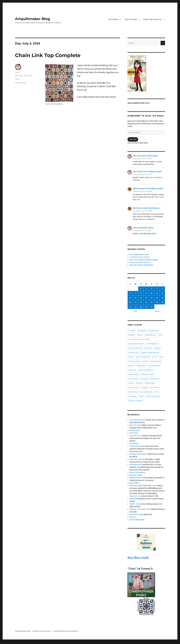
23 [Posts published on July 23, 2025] (146, 302)
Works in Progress (136, 401)
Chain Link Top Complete (48, 55)
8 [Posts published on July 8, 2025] (141, 293)
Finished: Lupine (147, 228)
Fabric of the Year (143, 357)
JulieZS (136, 189)
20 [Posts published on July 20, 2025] (130, 302)
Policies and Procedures (42, 631)
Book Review (150, 335)
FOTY (155, 357)
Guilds (145, 361)
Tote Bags (132, 396)
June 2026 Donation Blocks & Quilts (144, 260)
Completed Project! (136, 344)
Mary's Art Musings (137, 472)
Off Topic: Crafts (148, 374)
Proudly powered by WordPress (66, 631)
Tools (157, 392)
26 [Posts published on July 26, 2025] (162, 302)
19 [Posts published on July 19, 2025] (162, 298)
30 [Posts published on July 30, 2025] (146, 307)
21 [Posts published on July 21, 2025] (136, 302)
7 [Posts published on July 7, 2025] (136, 293)
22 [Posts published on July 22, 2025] (141, 302)
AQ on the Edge (135, 425)
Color (160, 335)
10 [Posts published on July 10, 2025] (152, 293)
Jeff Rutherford (135, 465)
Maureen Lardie (136, 475)
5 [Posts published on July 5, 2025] (162, 289)
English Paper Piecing (150, 352)
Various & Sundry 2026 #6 (140, 262)
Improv (131, 366)
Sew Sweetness (146, 392)
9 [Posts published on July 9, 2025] (146, 293)
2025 (17, 79)
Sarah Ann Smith (136, 514)
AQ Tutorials (131, 19)
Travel (141, 396)
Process (139, 383)
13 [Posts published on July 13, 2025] (130, 298)
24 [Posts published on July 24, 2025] (152, 302)
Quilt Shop (155, 387)
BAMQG (132, 335)
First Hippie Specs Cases (139, 255)
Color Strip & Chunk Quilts (139, 339)
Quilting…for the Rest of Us (140, 509)
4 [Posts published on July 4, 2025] (157, 289)
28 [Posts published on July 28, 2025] (136, 307)
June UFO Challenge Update (151, 172)
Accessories (153, 331)
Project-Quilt (134, 387)
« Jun (135, 311)
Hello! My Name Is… (153, 19)
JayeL (17, 72)
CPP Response (152, 344)
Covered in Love (136, 436)
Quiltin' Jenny (135, 504)
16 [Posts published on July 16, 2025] (146, 298)
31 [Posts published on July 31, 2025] (152, 307)
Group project (134, 361)
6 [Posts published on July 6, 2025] (130, 293)
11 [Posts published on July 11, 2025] (157, 293)
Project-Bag (150, 383)
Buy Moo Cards (138, 558)
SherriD (133, 517)
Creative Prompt (135, 348)
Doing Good (133, 352)
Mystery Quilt (134, 374)
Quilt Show (133, 392)
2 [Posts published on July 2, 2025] (146, 289)
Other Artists (133, 379)
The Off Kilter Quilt (137, 520)
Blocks (140, 335)
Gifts (17, 83)
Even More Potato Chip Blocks (141, 265)
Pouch (131, 383)
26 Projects (142, 331)
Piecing (22, 83)
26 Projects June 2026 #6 (140, 257)
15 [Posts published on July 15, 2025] (141, 298)
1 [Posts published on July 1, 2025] (141, 289)
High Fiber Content (137, 459)
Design (157, 348)
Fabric (131, 357)
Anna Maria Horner (137, 420)
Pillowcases (154, 379)
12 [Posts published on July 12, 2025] (162, 293)
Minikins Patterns (146, 370)
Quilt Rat (133, 499)
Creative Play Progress (149, 156)
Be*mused (134, 433)
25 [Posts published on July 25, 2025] (157, 302)
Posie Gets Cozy (136, 496)
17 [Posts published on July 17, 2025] (152, 298)
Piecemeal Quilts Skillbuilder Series (143, 486)
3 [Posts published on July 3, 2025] (152, 289)
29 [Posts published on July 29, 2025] (141, 307)
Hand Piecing (155, 361)
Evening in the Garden (138, 454)
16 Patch (132, 331)
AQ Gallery (113, 19)
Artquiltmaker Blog (32, 19)
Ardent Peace (135, 430)
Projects (145, 387)
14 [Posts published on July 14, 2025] (136, 298)
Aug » (158, 311)
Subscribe (133, 139)
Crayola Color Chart (137, 446)
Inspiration (141, 366)
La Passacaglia (154, 366)
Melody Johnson (136, 478)
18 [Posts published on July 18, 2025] (157, 298)
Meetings (132, 370)
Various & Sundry (153, 396)
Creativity (148, 348)
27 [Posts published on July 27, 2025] (130, 307)
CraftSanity (134, 444)
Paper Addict (134, 483)
